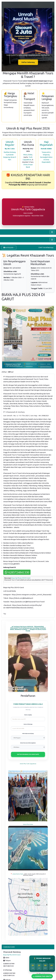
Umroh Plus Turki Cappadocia (28, 764)
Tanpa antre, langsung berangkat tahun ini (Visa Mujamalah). (46, 157)
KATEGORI (9, 248)
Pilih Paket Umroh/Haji (28, 734)
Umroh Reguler (10, 143)
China (25, 165)
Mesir (25, 155)
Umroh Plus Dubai (28, 824)
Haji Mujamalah (46, 143)
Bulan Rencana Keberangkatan (28, 743)
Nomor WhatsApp (28, 724)
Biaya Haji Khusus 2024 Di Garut (21, 578)
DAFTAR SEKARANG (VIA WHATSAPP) (28, 754)
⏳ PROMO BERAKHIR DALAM (42, 960)
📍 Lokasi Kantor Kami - (17, 874)
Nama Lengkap (28, 715)
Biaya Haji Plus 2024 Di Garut (12, 955)
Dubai (30, 155)
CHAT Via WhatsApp (46, 247)
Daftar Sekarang (28, 62)
